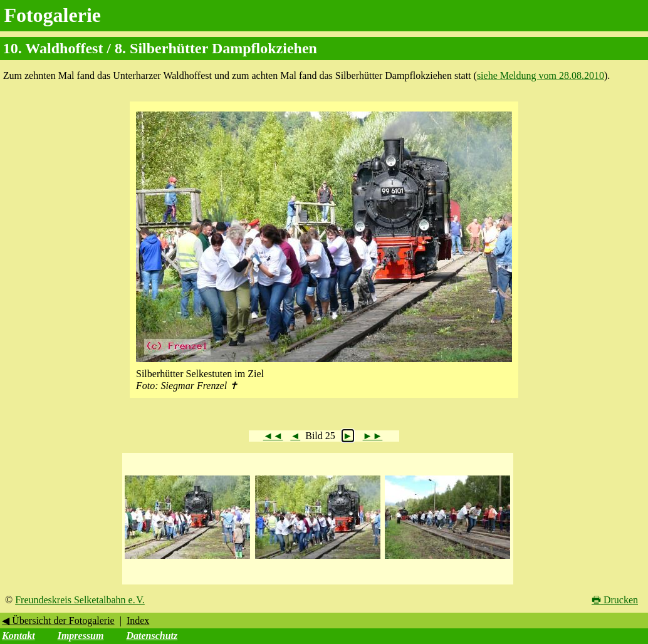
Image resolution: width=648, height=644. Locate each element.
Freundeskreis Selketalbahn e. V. (80, 600)
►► (373, 436)
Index (138, 621)
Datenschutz (152, 636)
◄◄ (273, 436)
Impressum (81, 636)
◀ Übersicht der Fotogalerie (58, 621)
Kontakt (18, 636)
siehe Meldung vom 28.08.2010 (541, 75)
